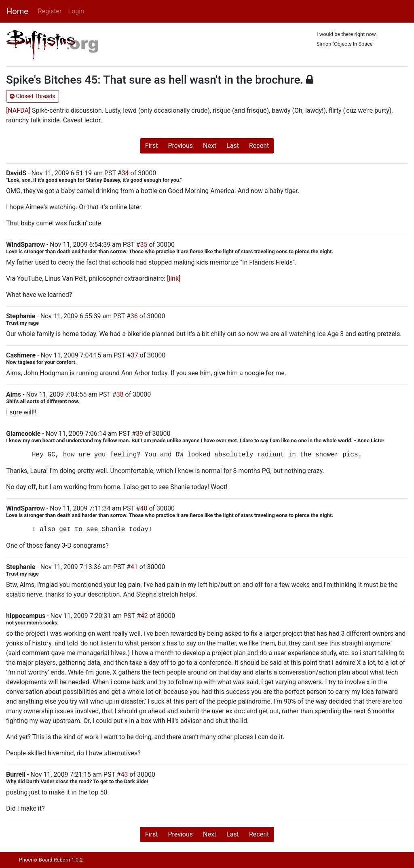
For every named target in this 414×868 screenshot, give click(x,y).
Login (76, 11)
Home (17, 11)
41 (134, 567)
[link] (174, 278)
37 (135, 355)
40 (144, 508)
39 (139, 434)
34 (125, 173)
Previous (180, 146)
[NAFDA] (18, 110)
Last (233, 146)
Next (210, 146)
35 (144, 245)
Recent (259, 146)
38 (120, 394)
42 (144, 616)
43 (124, 774)
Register (50, 11)
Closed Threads (33, 96)
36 (134, 316)
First (152, 146)
